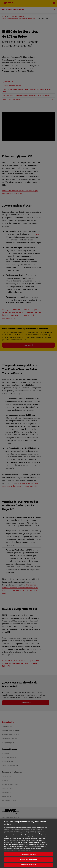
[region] (28, 843)
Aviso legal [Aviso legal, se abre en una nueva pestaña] (28, 850)
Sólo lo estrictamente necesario (29, 859)
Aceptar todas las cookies (28, 865)
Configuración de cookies (29, 854)
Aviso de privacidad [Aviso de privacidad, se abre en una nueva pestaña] (20, 850)
